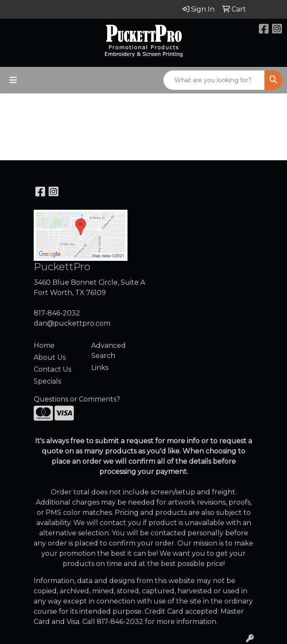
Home (44, 345)
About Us (50, 357)
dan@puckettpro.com (72, 323)
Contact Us (52, 369)
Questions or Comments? (77, 399)
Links (100, 368)
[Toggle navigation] (13, 80)
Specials (47, 381)
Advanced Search (109, 351)
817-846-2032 (57, 313)
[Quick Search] (214, 80)
